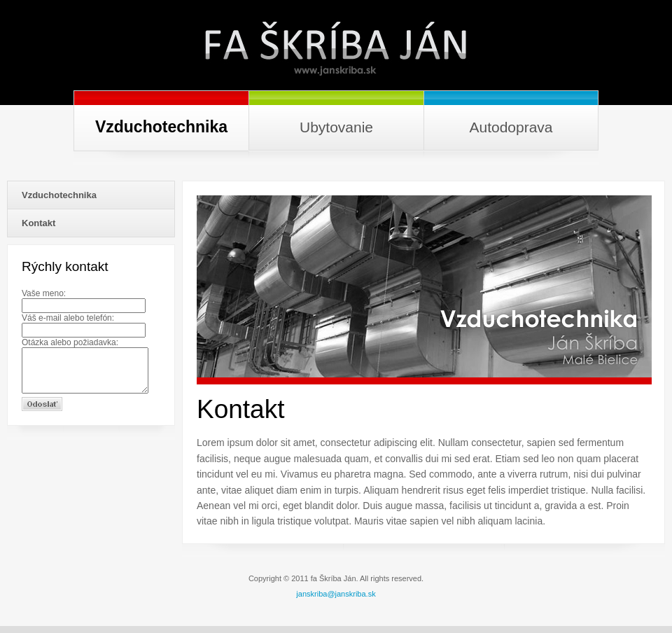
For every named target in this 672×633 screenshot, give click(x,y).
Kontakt (38, 223)
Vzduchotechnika (59, 195)
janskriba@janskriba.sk (336, 594)
